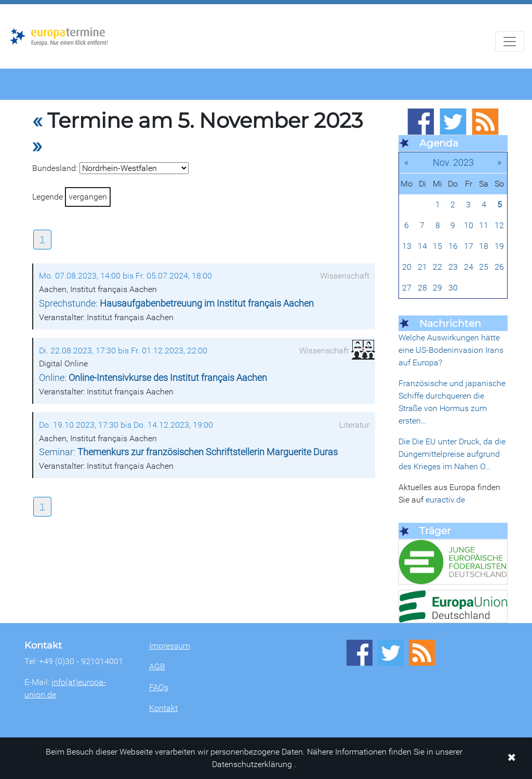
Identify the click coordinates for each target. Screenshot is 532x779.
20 (407, 267)
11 (484, 225)
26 (499, 267)
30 (453, 288)
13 (407, 246)
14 (422, 246)
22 (437, 267)
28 (422, 288)
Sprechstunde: (176, 303)
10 (469, 225)
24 (469, 267)
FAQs (159, 687)
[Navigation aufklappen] (510, 42)
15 (437, 246)
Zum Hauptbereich (8, 5)
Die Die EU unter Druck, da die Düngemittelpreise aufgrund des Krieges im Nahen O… (452, 454)
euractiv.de (445, 500)
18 (484, 246)
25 (484, 267)
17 (469, 246)
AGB (157, 666)
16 (453, 246)
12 (499, 225)
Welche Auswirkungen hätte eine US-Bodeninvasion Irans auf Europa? (451, 350)
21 (422, 267)
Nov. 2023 (453, 162)
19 (499, 246)
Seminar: (188, 452)
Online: (153, 378)
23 (453, 267)
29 (437, 288)
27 (407, 288)
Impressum (170, 646)
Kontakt (163, 708)
